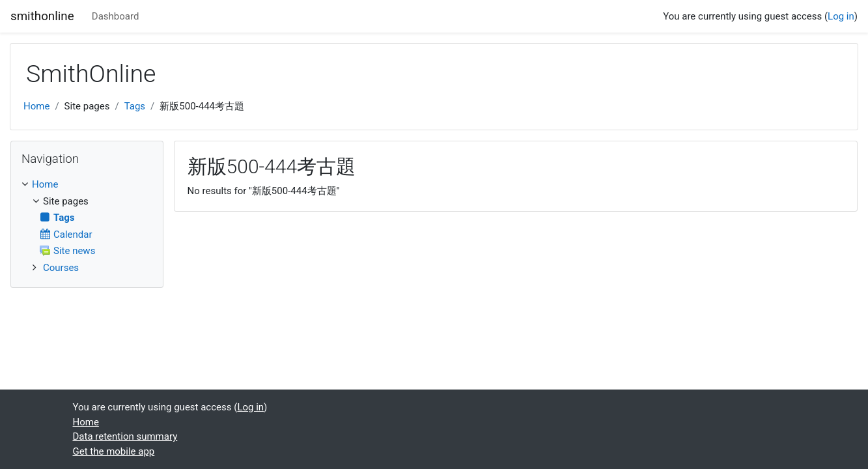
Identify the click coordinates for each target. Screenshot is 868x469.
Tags (135, 106)
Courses (61, 268)
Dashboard (116, 16)
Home (36, 106)
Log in (841, 16)
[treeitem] (87, 185)
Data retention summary (125, 436)
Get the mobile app (114, 451)
